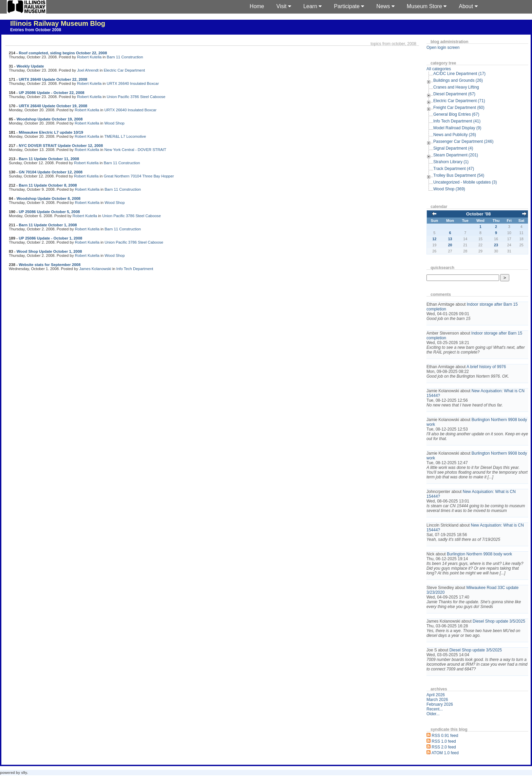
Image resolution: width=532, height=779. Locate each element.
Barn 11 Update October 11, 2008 (49, 159)
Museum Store (427, 6)
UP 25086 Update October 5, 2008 (49, 212)
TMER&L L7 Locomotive (125, 136)
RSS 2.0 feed (444, 747)
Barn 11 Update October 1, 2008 (48, 225)
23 (496, 245)
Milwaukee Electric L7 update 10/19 (51, 132)
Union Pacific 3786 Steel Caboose (136, 97)
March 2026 (437, 700)
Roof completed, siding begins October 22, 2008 (63, 53)
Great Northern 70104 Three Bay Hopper (139, 176)
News (385, 6)
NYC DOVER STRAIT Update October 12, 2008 (61, 146)
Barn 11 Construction (125, 57)
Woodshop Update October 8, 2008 (49, 198)
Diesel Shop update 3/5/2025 (499, 621)
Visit (284, 6)
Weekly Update (30, 66)
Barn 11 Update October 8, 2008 (48, 185)
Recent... (435, 709)
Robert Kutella (89, 57)
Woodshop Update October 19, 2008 (50, 119)
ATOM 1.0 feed (445, 753)
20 (450, 245)
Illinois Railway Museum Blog (58, 23)
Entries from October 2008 (36, 30)
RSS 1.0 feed (444, 741)
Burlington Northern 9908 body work (479, 554)
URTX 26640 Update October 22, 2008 (53, 79)
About (468, 6)
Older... (433, 714)
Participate (349, 6)
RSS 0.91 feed (445, 736)
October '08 (479, 214)
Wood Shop (115, 123)
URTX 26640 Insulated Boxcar (133, 83)
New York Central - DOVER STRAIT (135, 150)
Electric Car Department (125, 70)
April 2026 (436, 695)
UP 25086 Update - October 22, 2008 (52, 93)
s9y (24, 773)
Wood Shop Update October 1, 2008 (49, 251)
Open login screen (443, 47)
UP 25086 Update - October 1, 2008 (50, 238)
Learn (312, 6)
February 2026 (440, 704)
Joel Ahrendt (88, 70)
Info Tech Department (135, 269)
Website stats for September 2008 (50, 265)
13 (450, 239)
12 (434, 239)
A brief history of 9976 (486, 367)
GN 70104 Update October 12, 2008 (51, 172)
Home (257, 6)
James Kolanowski (95, 269)
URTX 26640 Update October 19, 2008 (53, 106)
